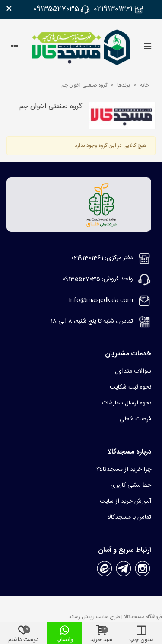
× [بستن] (9, 9)
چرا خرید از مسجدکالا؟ (124, 470)
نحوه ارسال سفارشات (127, 403)
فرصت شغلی (135, 419)
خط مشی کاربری (131, 485)
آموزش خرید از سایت (125, 501)
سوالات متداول (133, 371)
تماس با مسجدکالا (129, 517)
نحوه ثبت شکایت (130, 387)
